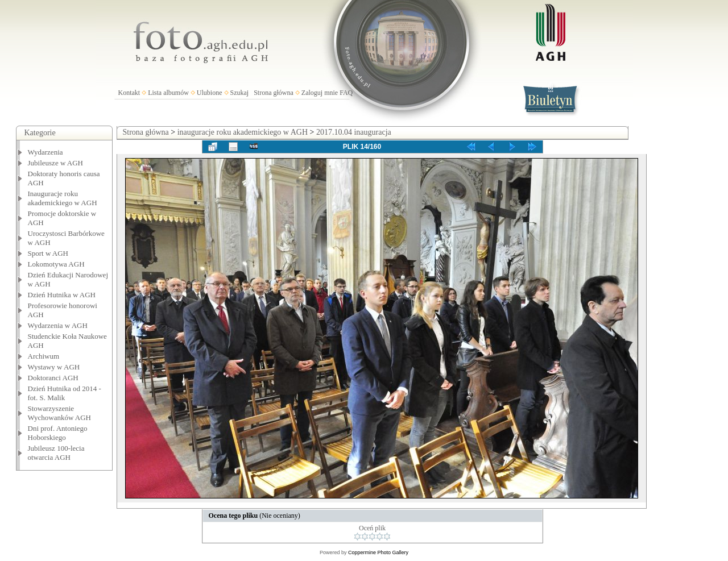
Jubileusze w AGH (56, 163)
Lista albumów (168, 93)
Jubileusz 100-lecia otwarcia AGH (56, 453)
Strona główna (274, 93)
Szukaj (240, 93)
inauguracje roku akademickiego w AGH (243, 132)
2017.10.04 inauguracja (354, 132)
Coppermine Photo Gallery (378, 552)
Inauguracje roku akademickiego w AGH (63, 198)
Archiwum (44, 356)
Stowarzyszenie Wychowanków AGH (60, 413)
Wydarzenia (45, 152)
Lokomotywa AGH (56, 264)
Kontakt (129, 93)
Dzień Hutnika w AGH (62, 295)
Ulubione (210, 93)
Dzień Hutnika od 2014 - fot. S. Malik (65, 393)
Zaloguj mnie (320, 93)
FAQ (346, 93)
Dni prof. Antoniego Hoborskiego (58, 433)
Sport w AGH (48, 253)
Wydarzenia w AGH (58, 325)
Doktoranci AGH (53, 378)
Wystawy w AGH (54, 367)
